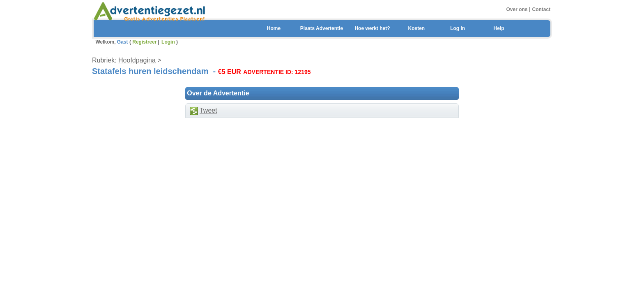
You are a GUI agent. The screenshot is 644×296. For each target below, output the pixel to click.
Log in (458, 28)
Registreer (144, 42)
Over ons (517, 9)
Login (168, 42)
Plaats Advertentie (322, 28)
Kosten (416, 28)
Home (274, 28)
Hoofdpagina (137, 60)
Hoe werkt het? (372, 28)
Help (499, 28)
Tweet (208, 110)
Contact (542, 9)
